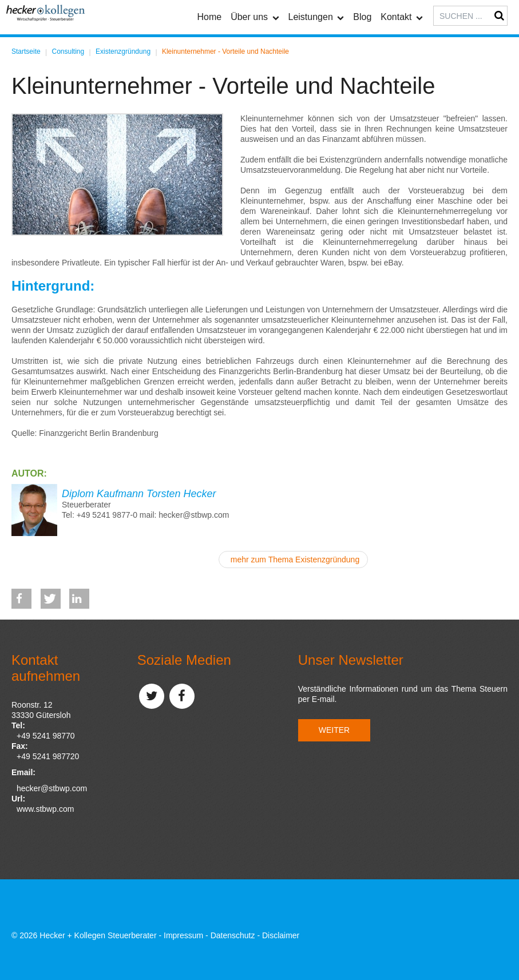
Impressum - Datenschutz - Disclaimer (231, 935)
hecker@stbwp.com (52, 788)
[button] (21, 599)
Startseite (26, 51)
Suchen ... (433, 6)
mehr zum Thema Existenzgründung (295, 560)
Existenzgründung (123, 51)
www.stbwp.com (45, 809)
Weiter (334, 730)
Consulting (68, 51)
